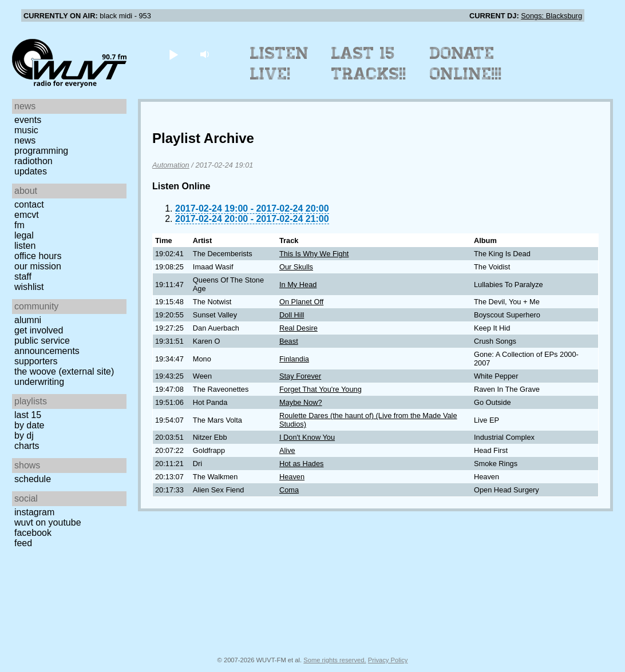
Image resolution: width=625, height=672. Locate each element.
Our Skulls (296, 267)
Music (26, 130)
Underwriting (39, 382)
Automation (171, 165)
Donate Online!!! (466, 63)
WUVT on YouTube (48, 522)
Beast (289, 341)
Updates (31, 171)
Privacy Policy (388, 660)
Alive (287, 450)
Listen (25, 246)
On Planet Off (301, 302)
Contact (29, 204)
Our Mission (38, 266)
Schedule (33, 479)
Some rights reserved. (335, 660)
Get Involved (39, 330)
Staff (23, 277)
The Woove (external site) (64, 371)
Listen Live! (280, 63)
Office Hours (38, 256)
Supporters (36, 361)
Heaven (292, 477)
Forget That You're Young (321, 389)
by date (29, 425)
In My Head (298, 285)
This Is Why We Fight (314, 254)
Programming (41, 151)
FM (19, 225)
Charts (27, 446)
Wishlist (29, 287)
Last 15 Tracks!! (369, 63)
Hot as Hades (302, 464)
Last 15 (28, 415)
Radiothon (33, 161)
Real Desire (298, 328)
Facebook (33, 533)
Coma (289, 490)
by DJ (24, 436)
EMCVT (27, 215)
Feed (23, 543)
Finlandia (294, 359)
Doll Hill (292, 315)
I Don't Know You (307, 437)
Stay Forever (300, 376)
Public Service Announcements (47, 346)
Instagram (34, 512)
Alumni (28, 320)
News (25, 140)
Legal (24, 235)
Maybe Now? (301, 402)
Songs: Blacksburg (551, 16)
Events (28, 120)
